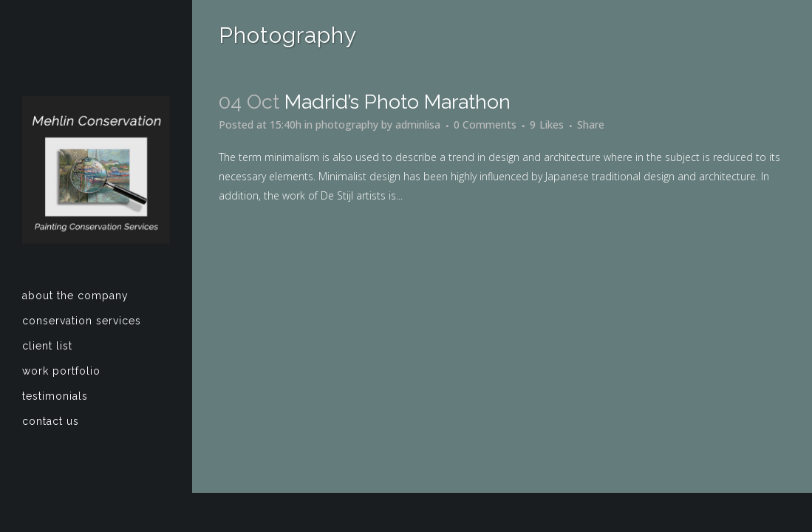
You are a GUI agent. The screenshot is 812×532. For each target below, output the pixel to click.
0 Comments (485, 125)
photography (347, 125)
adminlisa (418, 125)
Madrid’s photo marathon (398, 102)
